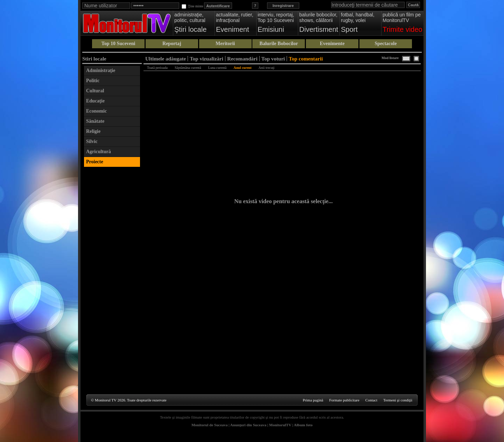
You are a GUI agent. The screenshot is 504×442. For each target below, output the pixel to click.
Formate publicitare (344, 400)
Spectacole (386, 44)
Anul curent (242, 68)
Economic (96, 111)
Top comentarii (306, 59)
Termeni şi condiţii (398, 400)
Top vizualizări (206, 59)
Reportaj (172, 44)
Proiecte (95, 162)
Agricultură (99, 152)
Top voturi (273, 59)
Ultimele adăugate (166, 59)
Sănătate (95, 121)
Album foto (303, 425)
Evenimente (332, 44)
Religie (93, 131)
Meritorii (225, 44)
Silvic (92, 141)
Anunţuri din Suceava (248, 425)
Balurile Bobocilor (279, 44)
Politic (93, 81)
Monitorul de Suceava (209, 425)
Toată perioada (157, 68)
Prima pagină (313, 400)
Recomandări (242, 59)
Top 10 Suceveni (118, 44)
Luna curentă (217, 68)
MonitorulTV (280, 425)
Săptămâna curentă (188, 68)
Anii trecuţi (267, 68)
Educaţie (95, 101)
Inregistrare (283, 6)
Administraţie (101, 70)
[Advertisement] (112, 276)
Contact (371, 400)
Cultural (95, 91)
